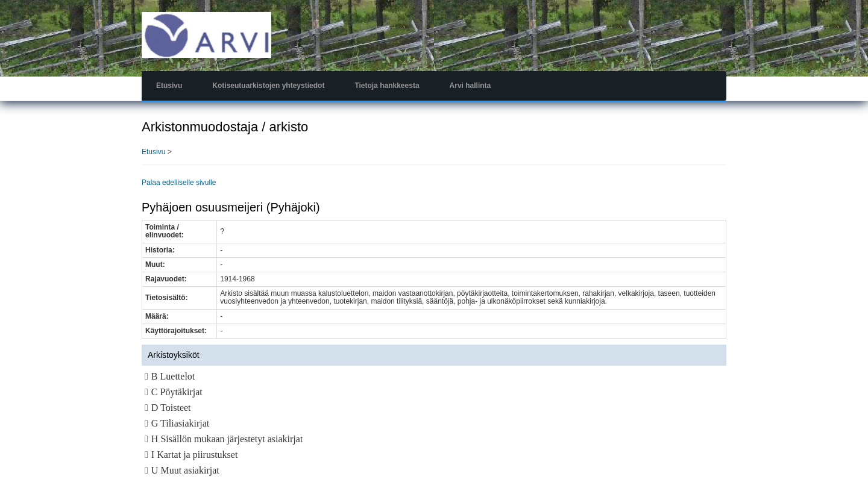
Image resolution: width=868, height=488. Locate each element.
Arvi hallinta (470, 86)
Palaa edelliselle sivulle (179, 183)
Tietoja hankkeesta (387, 86)
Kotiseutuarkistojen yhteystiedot (268, 86)
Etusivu (169, 86)
